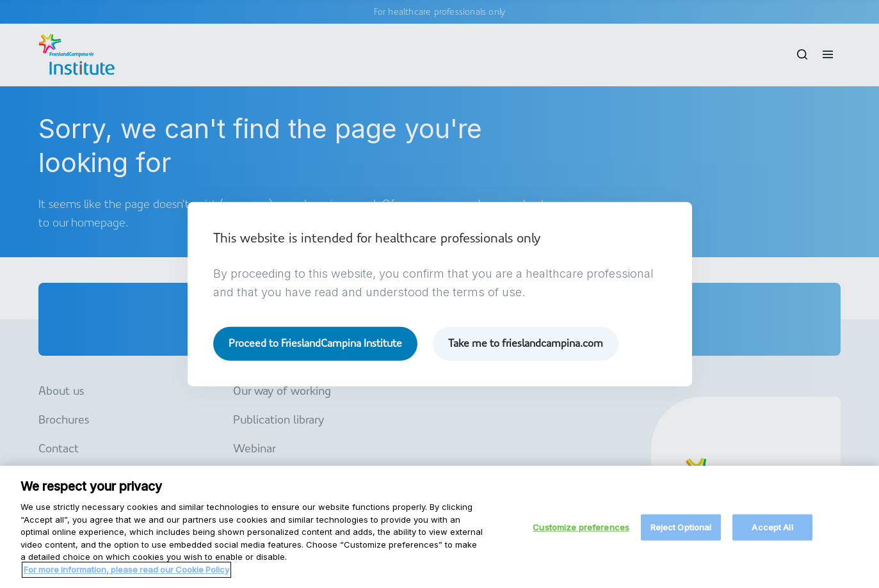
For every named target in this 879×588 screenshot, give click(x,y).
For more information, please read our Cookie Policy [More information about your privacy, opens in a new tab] (126, 575)
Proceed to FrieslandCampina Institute (315, 343)
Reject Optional (681, 532)
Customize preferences (581, 532)
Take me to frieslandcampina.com (526, 343)
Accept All (772, 532)
